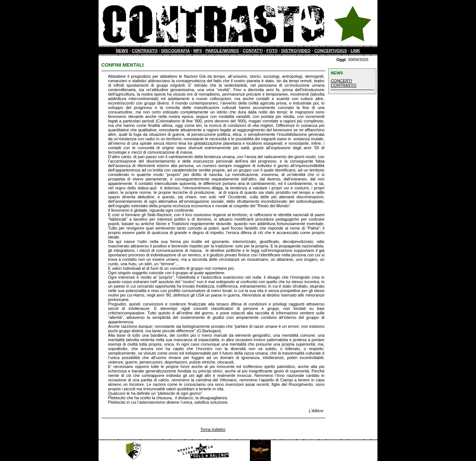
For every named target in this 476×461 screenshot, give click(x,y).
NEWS (122, 51)
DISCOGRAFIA (176, 51)
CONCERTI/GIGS (331, 51)
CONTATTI (253, 51)
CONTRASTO (144, 51)
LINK (356, 51)
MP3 (198, 51)
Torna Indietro (213, 429)
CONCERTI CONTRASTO (343, 83)
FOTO (272, 51)
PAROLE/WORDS (222, 51)
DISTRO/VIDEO (296, 51)
